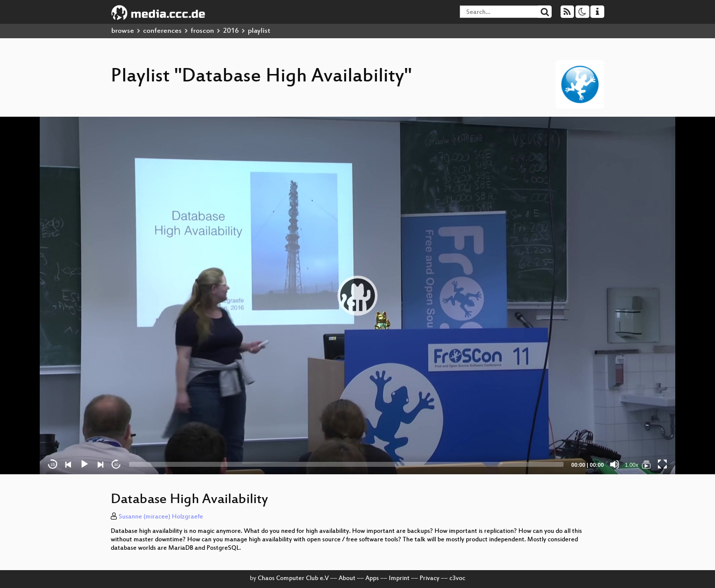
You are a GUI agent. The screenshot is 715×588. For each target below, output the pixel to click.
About (347, 579)
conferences (162, 31)
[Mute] (615, 464)
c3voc (457, 579)
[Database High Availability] (646, 464)
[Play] (84, 464)
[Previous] (69, 464)
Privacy (429, 579)
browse (123, 31)
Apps (372, 579)
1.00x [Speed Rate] (632, 465)
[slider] (346, 464)
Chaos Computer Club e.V (293, 579)
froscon (202, 31)
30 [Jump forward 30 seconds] (116, 465)
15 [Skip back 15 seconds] (53, 465)
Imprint (399, 579)
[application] (357, 295)
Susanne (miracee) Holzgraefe (161, 517)
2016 (231, 31)
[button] (357, 295)
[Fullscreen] (662, 464)
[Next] (100, 464)
